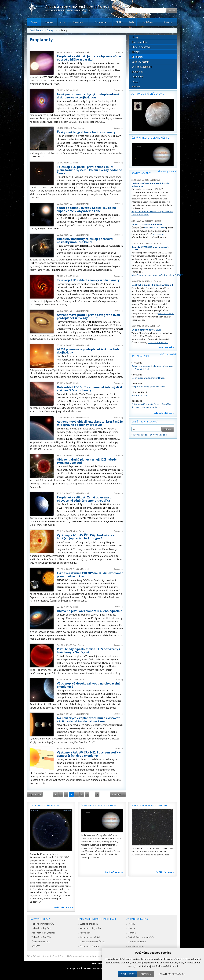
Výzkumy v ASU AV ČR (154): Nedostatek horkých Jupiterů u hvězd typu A (86, 537)
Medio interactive (86, 968)
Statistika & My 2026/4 (155, 228)
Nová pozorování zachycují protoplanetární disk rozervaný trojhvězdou (88, 96)
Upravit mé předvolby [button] (171, 974)
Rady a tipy (85, 933)
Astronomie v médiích (90, 937)
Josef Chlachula (154, 221)
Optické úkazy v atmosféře (141, 937)
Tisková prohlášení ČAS (43, 924)
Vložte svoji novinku (167, 171)
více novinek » (167, 347)
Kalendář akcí (140, 356)
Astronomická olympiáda (44, 933)
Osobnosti (137, 77)
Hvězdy (136, 52)
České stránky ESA (41, 942)
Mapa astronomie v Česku (92, 942)
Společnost (148, 22)
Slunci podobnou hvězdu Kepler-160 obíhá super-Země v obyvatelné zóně (86, 209)
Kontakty (168, 22)
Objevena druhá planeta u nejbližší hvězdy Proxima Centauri (87, 461)
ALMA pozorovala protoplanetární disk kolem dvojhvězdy (90, 351)
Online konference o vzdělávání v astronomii (151, 185)
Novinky (49, 22)
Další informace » (64, 907)
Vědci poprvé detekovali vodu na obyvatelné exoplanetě (89, 685)
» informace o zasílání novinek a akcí (149, 435)
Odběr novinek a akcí (144, 422)
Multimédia (138, 72)
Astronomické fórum (89, 946)
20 (97, 794)
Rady (131, 22)
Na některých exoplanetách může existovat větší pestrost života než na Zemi (88, 720)
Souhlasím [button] (128, 974)
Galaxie (132, 928)
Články (34, 22)
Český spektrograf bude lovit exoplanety (86, 132)
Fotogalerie (100, 22)
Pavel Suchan (78, 128)
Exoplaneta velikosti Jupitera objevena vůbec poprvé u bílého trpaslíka (89, 58)
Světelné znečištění (142, 67)
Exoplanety (118, 52)
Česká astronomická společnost (50, 956)
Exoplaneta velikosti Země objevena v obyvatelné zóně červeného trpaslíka (84, 499)
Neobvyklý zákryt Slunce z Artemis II (152, 285)
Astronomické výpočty (90, 928)
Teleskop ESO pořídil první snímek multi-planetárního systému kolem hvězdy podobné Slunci (89, 170)
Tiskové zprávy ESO (41, 937)
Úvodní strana (37, 30)
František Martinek (81, 52)
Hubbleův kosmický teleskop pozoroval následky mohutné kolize (85, 240)
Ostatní (136, 81)
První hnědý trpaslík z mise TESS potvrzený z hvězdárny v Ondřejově (89, 651)
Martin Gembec (80, 679)
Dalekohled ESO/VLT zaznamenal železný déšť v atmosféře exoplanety (90, 389)
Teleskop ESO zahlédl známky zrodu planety (88, 280)
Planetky (132, 933)
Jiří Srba (76, 90)
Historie (136, 86)
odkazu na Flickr (166, 313)
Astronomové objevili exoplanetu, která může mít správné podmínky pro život (90, 423)
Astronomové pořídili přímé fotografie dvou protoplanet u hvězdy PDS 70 (88, 316)
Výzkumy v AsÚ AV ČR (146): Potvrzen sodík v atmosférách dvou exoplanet (89, 754)
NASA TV (36, 946)
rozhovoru (158, 234)
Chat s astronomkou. (158, 342)
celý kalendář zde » (164, 413)
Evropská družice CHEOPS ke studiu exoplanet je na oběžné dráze (90, 575)
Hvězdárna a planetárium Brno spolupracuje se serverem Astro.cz (99, 956)
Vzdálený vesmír (140, 62)
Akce (63, 22)
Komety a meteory (137, 946)
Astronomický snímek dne (148, 94)
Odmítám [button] (146, 974)
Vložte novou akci (168, 354)
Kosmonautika (139, 42)
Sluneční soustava (141, 47)
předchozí (36, 794)
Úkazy (135, 37)
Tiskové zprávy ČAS (41, 928)
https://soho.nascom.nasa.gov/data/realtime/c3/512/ (157, 275)
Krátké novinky (141, 173)
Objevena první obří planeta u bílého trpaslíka (90, 611)
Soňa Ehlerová (154, 180)
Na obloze (78, 22)
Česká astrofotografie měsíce (150, 138)
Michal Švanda (79, 531)
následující (117, 794)
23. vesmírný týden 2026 (44, 805)
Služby (119, 22)
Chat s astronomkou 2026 (146, 330)
